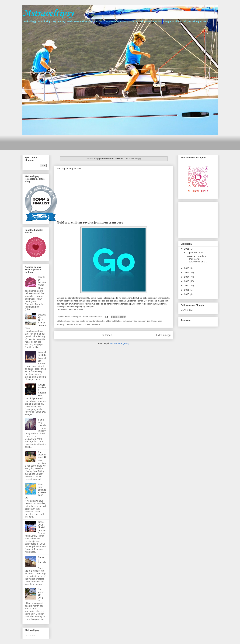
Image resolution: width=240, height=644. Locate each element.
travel (88, 324)
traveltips (96, 324)
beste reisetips (72, 321)
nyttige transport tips (141, 321)
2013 (187, 281)
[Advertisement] (80, 142)
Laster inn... (31, 635)
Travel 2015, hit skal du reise (42, 526)
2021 (187, 249)
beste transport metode (90, 321)
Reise (154, 321)
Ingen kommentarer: (93, 317)
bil (103, 321)
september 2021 (195, 253)
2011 (187, 290)
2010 (187, 294)
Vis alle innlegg (133, 159)
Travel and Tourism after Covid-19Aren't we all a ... (197, 259)
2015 (187, 273)
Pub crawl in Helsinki (42, 455)
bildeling (109, 321)
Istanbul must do (42, 354)
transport (80, 324)
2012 (187, 286)
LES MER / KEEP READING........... (73, 310)
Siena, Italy (41, 421)
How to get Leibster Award (42, 281)
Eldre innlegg (163, 335)
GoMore (126, 321)
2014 (187, 277)
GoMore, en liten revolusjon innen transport (90, 222)
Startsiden (106, 335)
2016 (187, 268)
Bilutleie (118, 321)
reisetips (71, 324)
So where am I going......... (42, 595)
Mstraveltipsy (48, 13)
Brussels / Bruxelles (42, 561)
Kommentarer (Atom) (120, 343)
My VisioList (187, 310)
